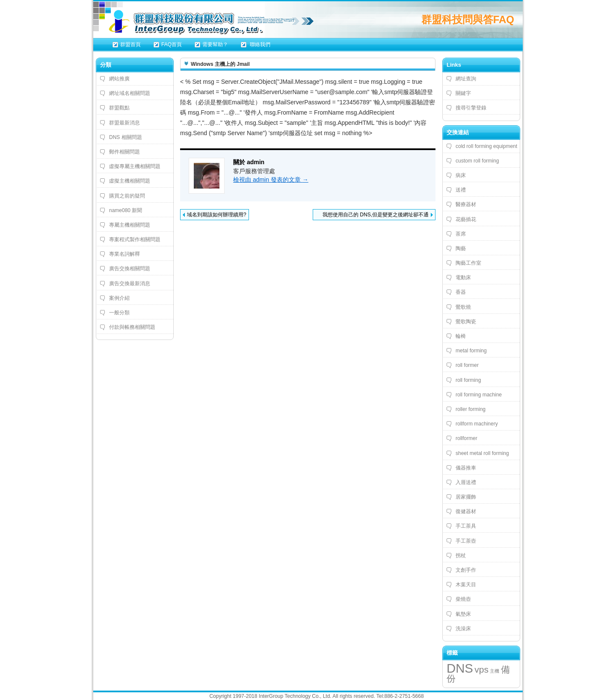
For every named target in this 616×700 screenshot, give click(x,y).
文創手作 (466, 570)
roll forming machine (479, 395)
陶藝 (461, 248)
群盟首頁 (130, 44)
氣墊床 (463, 614)
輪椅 (461, 336)
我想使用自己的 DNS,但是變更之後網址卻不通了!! (376, 216)
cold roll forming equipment (486, 146)
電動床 (463, 278)
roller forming (471, 409)
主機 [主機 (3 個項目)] (495, 671)
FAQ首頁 (172, 44)
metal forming (471, 351)
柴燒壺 (463, 599)
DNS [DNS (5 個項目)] (460, 668)
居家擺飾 (466, 497)
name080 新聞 (126, 210)
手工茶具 (466, 526)
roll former (467, 365)
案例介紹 (119, 298)
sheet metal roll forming (482, 453)
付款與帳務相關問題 (132, 327)
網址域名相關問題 (130, 93)
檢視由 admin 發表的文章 (271, 180)
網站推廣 (119, 79)
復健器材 (466, 511)
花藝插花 (466, 219)
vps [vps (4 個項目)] (481, 669)
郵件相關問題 (124, 152)
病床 (461, 175)
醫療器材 (466, 204)
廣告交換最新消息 (130, 284)
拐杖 (461, 555)
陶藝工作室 (468, 263)
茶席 (461, 234)
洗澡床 (463, 629)
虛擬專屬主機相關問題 (135, 166)
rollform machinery (477, 424)
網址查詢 (466, 79)
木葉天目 (466, 585)
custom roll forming (477, 161)
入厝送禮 (466, 482)
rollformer (466, 438)
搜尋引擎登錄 (471, 108)
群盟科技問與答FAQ (468, 19)
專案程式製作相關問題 (135, 239)
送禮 (461, 190)
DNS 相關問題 (126, 137)
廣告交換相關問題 (130, 269)
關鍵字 (463, 93)
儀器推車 (466, 468)
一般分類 (119, 313)
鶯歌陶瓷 (466, 322)
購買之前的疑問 (127, 196)
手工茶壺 (466, 541)
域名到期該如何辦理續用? (217, 215)
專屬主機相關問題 (130, 225)
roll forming (468, 380)
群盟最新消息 (124, 123)
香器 (461, 292)
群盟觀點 (119, 108)
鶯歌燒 (463, 307)
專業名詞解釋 (124, 254)
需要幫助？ (215, 44)
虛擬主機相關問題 (130, 181)
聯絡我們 (259, 44)
